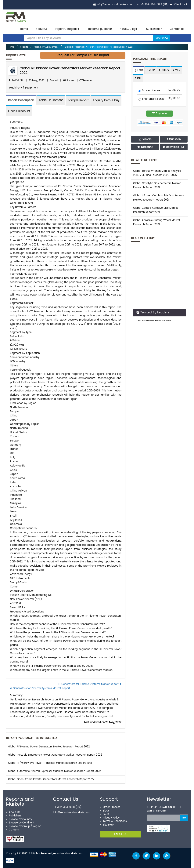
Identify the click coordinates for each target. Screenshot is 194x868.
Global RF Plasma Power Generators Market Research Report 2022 (98, 47)
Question (174, 139)
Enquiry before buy (106, 100)
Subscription (154, 29)
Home (24, 29)
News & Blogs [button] (129, 29)
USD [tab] (139, 70)
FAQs (104, 814)
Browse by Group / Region (24, 826)
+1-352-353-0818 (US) (154, 5)
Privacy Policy (110, 818)
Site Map (107, 825)
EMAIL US (121, 834)
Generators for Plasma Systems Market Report (40, 688)
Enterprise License (151, 99)
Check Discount (19, 111)
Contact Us (177, 29)
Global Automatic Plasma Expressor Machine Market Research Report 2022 (54, 771)
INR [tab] (138, 78)
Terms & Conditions (113, 821)
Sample (145, 139)
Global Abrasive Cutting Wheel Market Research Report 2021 (157, 222)
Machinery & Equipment (46, 47)
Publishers (14, 816)
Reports (24, 47)
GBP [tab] (151, 70)
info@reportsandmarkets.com (115, 5)
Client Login (179, 5)
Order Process (110, 807)
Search (162, 38)
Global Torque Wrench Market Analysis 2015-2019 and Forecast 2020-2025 (157, 173)
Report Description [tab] (21, 100)
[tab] (51, 100)
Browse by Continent (20, 823)
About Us (41, 29)
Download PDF (174, 147)
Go (184, 818)
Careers (12, 830)
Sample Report (78, 100)
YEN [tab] (176, 70)
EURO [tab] (164, 70)
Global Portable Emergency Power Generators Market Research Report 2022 (55, 755)
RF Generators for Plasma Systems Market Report (90, 684)
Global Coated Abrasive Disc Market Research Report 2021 (156, 210)
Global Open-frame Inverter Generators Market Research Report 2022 (51, 779)
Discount (145, 147)
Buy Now (160, 113)
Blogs (105, 811)
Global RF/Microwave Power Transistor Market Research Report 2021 (50, 763)
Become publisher (100, 29)
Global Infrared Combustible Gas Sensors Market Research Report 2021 (159, 198)
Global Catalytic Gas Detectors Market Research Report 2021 (157, 185)
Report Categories (67, 29)
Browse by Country (19, 819)
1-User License (149, 91)
